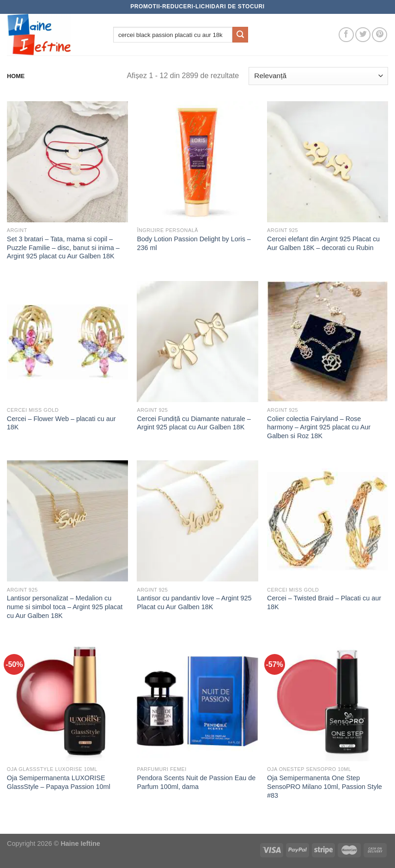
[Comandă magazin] (318, 76)
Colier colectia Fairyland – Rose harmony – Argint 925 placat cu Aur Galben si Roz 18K (319, 427)
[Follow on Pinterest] (380, 35)
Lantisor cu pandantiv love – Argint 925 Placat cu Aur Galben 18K (194, 602)
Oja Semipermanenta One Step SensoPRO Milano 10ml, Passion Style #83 (325, 786)
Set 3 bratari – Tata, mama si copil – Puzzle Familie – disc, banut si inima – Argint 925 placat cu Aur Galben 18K (63, 248)
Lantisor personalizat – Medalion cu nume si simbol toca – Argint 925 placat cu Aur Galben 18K (65, 607)
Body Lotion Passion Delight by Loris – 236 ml (194, 243)
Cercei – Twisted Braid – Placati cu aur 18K (324, 602)
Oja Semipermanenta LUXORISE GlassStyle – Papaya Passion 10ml (59, 782)
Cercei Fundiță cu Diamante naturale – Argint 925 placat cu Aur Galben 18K (194, 423)
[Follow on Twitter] (363, 35)
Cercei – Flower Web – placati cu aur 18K (61, 423)
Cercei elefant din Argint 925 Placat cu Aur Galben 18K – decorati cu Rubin (323, 243)
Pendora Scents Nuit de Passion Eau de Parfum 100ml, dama (196, 782)
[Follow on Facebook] (346, 35)
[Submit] (240, 35)
